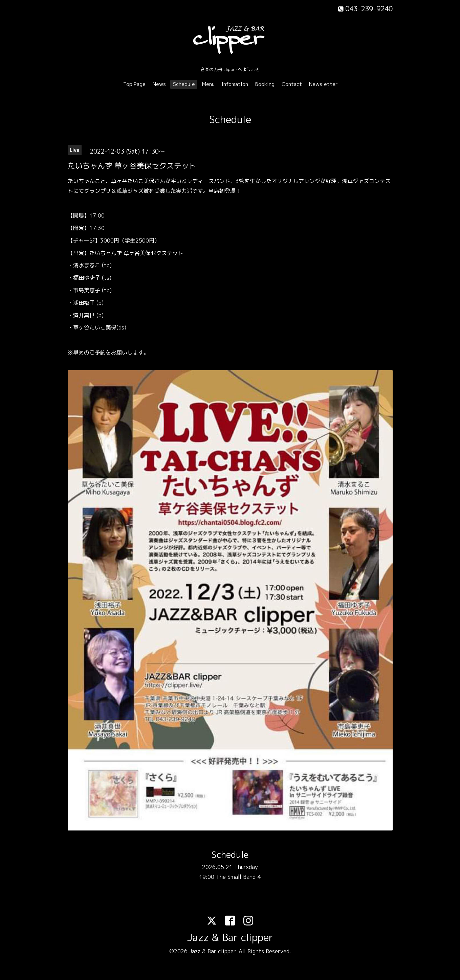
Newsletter (323, 84)
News (159, 84)
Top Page (134, 84)
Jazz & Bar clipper (230, 937)
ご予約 (97, 352)
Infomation (235, 84)
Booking (265, 84)
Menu (208, 84)
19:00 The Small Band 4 (230, 877)
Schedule (184, 84)
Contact (292, 84)
